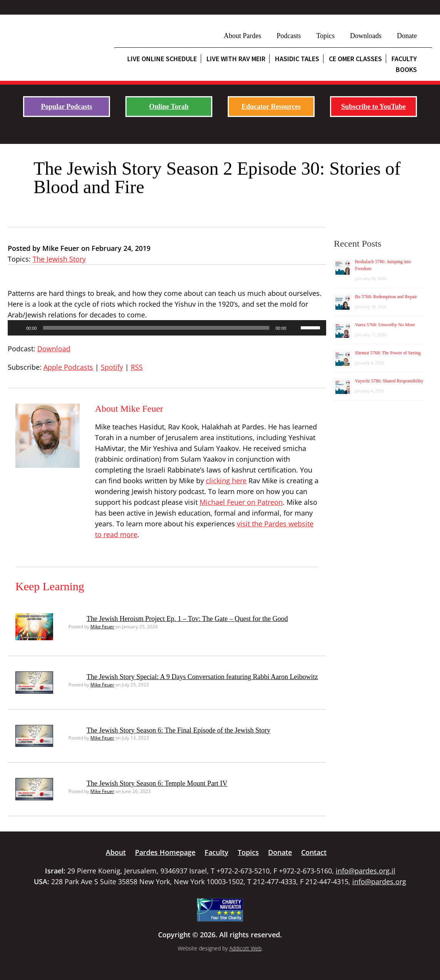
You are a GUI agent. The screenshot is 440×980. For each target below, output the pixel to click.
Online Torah (169, 107)
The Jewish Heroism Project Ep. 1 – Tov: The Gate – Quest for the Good (187, 619)
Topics (325, 36)
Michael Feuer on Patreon (241, 502)
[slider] (156, 328)
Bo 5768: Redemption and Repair (386, 297)
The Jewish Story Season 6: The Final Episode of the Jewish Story (178, 730)
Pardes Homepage (165, 852)
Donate (407, 36)
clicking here (226, 481)
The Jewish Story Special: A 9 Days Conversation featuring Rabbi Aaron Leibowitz (202, 677)
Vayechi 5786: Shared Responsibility (389, 381)
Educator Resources (271, 107)
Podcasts (289, 36)
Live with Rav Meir (236, 59)
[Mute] (295, 328)
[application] (167, 328)
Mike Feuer (102, 627)
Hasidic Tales (297, 59)
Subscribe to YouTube (373, 107)
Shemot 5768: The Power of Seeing (388, 353)
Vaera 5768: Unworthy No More (385, 325)
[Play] (18, 328)
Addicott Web (245, 948)
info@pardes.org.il (366, 871)
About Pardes (243, 36)
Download (54, 349)
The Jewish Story (59, 259)
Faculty (217, 852)
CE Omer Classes (355, 59)
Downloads (366, 36)
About (116, 852)
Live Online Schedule (162, 59)
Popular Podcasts (66, 107)
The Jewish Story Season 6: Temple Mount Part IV (157, 783)
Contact (314, 852)
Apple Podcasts (68, 367)
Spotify (112, 367)
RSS (137, 367)
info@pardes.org (379, 881)
